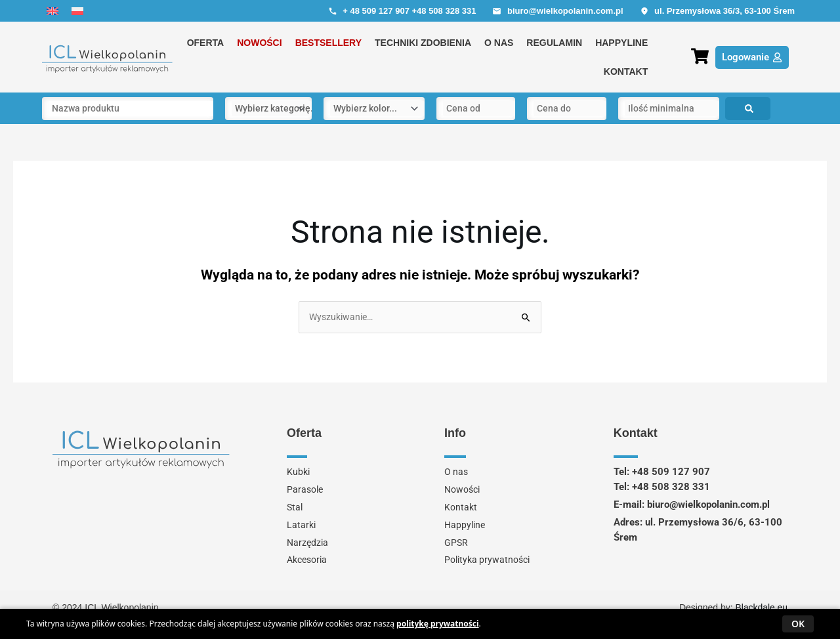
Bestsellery (328, 43)
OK (798, 624)
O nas (499, 43)
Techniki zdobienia (423, 43)
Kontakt (626, 72)
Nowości (259, 43)
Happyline (621, 43)
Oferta (206, 43)
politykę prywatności (438, 624)
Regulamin (554, 43)
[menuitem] (52, 11)
